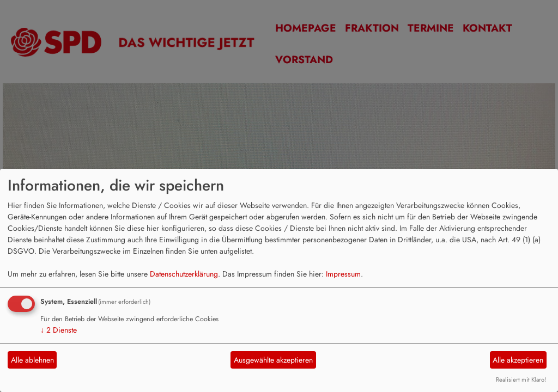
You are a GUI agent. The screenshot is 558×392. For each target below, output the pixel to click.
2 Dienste (59, 330)
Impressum (343, 274)
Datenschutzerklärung (184, 274)
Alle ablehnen (32, 360)
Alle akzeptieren (518, 360)
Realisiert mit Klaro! (521, 379)
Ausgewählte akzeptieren (273, 360)
